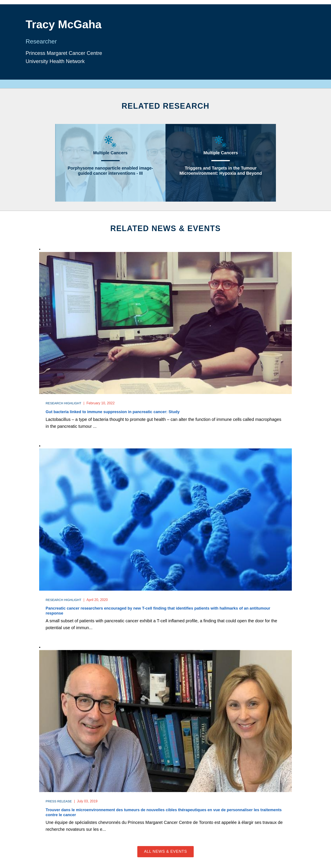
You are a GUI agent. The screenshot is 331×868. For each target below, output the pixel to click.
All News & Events (165, 853)
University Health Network (58, 62)
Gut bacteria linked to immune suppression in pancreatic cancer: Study (119, 412)
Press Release (60, 802)
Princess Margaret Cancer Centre (67, 53)
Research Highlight (65, 403)
